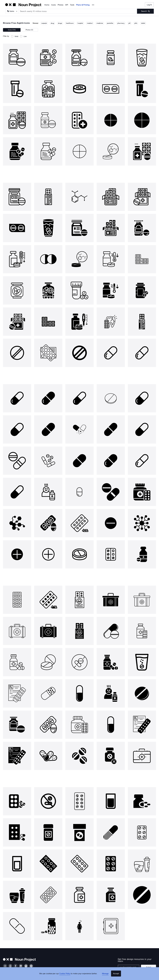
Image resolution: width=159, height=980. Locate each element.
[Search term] (78, 11)
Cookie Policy (66, 976)
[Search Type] (12, 11)
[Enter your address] (129, 965)
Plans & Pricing (83, 5)
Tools (72, 5)
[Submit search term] (145, 11)
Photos (60, 5)
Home (47, 5)
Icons (53, 5)
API (67, 5)
